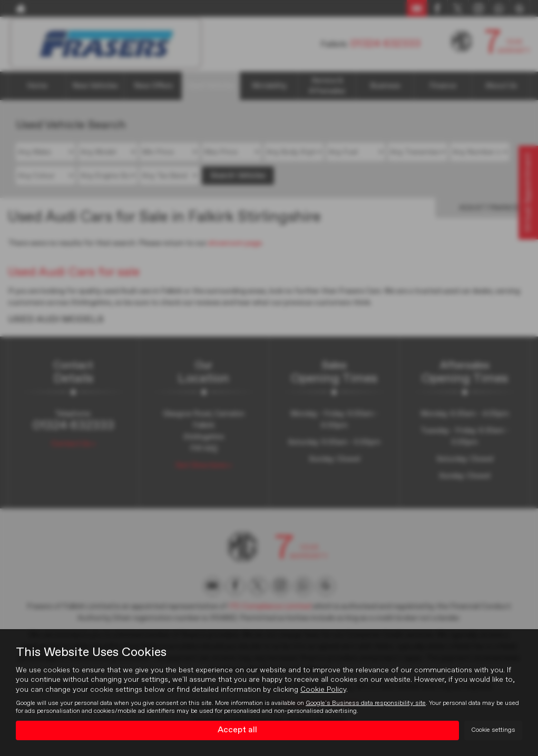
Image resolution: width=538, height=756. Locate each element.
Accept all (237, 730)
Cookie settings (493, 730)
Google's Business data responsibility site (366, 703)
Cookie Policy (323, 689)
